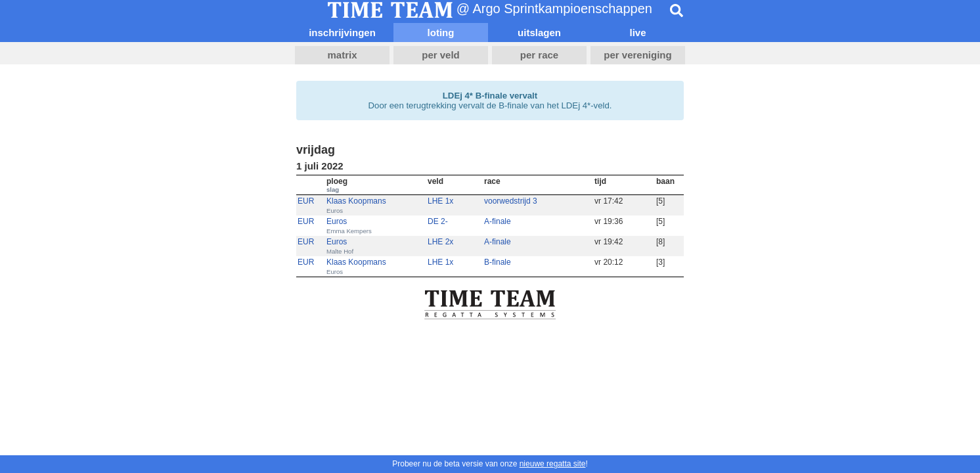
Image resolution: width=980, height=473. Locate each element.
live (637, 33)
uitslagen (539, 33)
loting (441, 33)
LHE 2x (440, 242)
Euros (337, 221)
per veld (441, 55)
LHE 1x (440, 201)
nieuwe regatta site (553, 464)
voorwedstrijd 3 (511, 201)
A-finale (498, 221)
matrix (342, 55)
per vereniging (637, 55)
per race (539, 55)
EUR (306, 201)
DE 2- (438, 221)
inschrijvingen (342, 33)
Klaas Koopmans (356, 201)
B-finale (498, 262)
